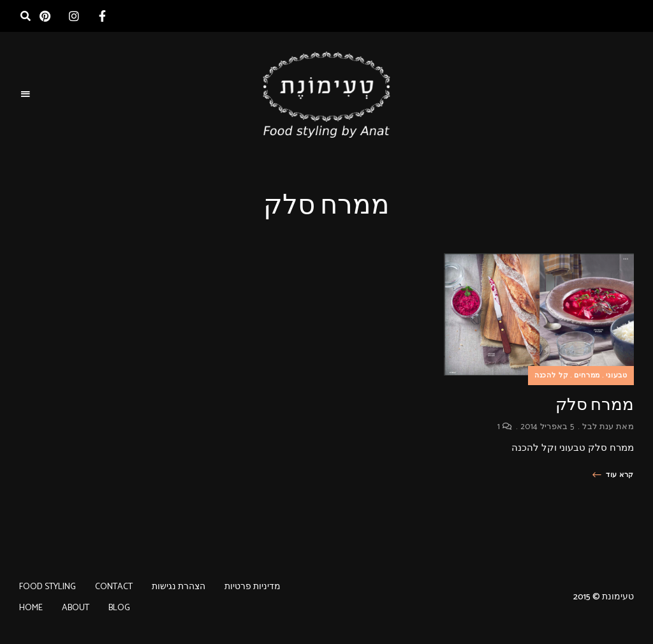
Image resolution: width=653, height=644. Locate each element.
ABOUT (76, 608)
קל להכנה (552, 376)
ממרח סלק (595, 405)
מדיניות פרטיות (253, 587)
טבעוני (617, 376)
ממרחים (587, 376)
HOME (31, 608)
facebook (102, 16)
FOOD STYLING (48, 587)
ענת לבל (598, 427)
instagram (74, 16)
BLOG (119, 608)
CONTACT (114, 587)
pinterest (45, 16)
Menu (26, 94)
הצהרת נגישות (179, 587)
